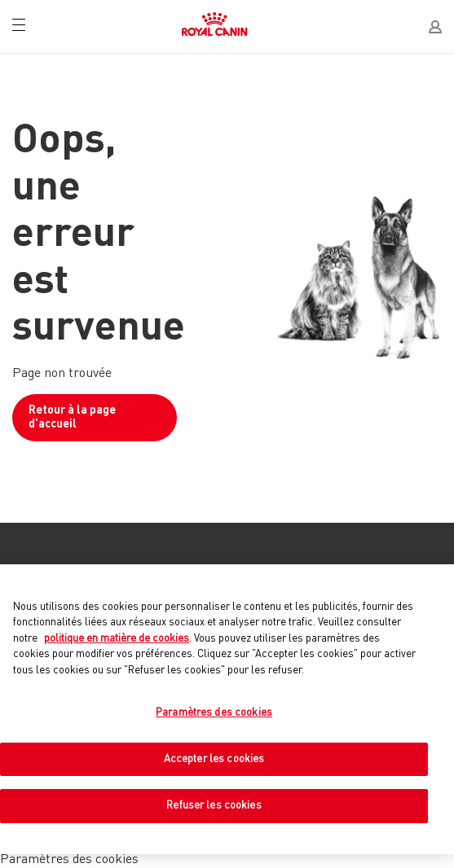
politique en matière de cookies (117, 639)
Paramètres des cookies (214, 713)
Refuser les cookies (214, 806)
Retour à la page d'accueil (72, 417)
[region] (227, 709)
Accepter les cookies (214, 759)
